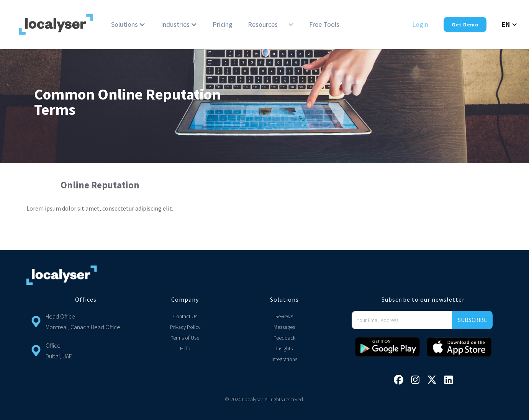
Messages (284, 327)
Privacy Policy (185, 327)
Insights (284, 348)
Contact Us (185, 316)
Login (420, 24)
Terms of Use (185, 338)
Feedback (284, 338)
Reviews (284, 316)
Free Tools (324, 24)
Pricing (223, 24)
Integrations (284, 359)
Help (185, 348)
